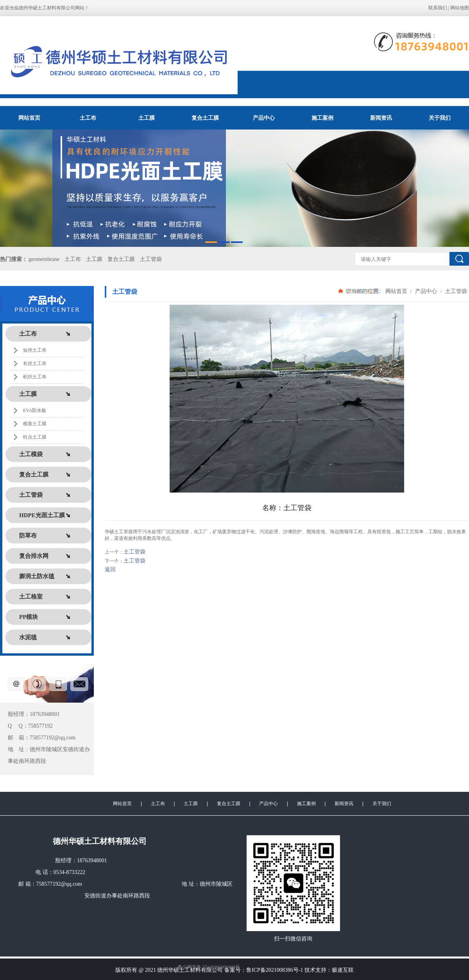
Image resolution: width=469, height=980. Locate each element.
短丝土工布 (35, 350)
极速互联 (343, 970)
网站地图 (460, 8)
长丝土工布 (35, 363)
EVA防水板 (35, 410)
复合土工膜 (205, 118)
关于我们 (440, 118)
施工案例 (322, 118)
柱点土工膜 (35, 437)
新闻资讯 (381, 118)
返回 (110, 569)
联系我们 (438, 8)
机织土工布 (35, 377)
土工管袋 (151, 259)
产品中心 (264, 118)
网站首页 (29, 118)
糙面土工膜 (35, 424)
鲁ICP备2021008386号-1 (275, 970)
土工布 (88, 118)
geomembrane (44, 259)
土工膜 (147, 118)
